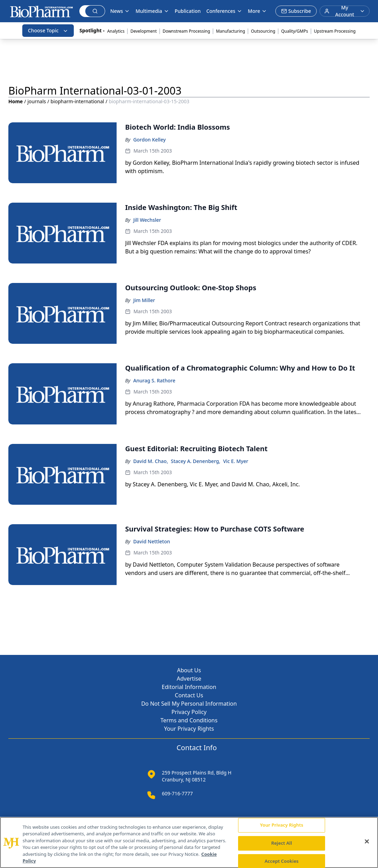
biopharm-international (77, 101)
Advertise (189, 679)
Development (144, 31)
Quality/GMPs (295, 31)
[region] (189, 842)
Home (15, 101)
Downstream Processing (186, 31)
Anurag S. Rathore (154, 380)
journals (37, 101)
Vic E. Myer (236, 461)
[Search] (82, 11)
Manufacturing (230, 31)
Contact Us (189, 695)
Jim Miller (144, 300)
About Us (189, 670)
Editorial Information (189, 687)
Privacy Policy (189, 712)
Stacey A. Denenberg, (196, 461)
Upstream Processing (335, 31)
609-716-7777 (177, 793)
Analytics (116, 31)
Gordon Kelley (150, 140)
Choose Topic (48, 30)
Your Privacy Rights (189, 729)
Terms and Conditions (189, 720)
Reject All (282, 843)
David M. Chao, (151, 461)
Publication (188, 11)
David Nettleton (152, 541)
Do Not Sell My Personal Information (189, 704)
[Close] (367, 842)
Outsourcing (263, 31)
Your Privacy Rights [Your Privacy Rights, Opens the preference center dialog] (282, 825)
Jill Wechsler (147, 220)
